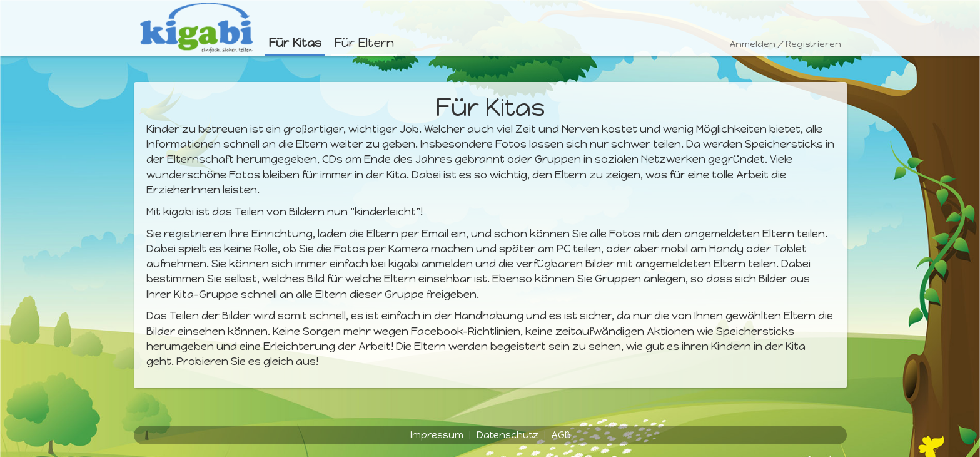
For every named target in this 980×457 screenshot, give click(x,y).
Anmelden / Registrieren (786, 44)
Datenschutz (508, 435)
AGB (561, 435)
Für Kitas (295, 43)
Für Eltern (364, 43)
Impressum (437, 435)
